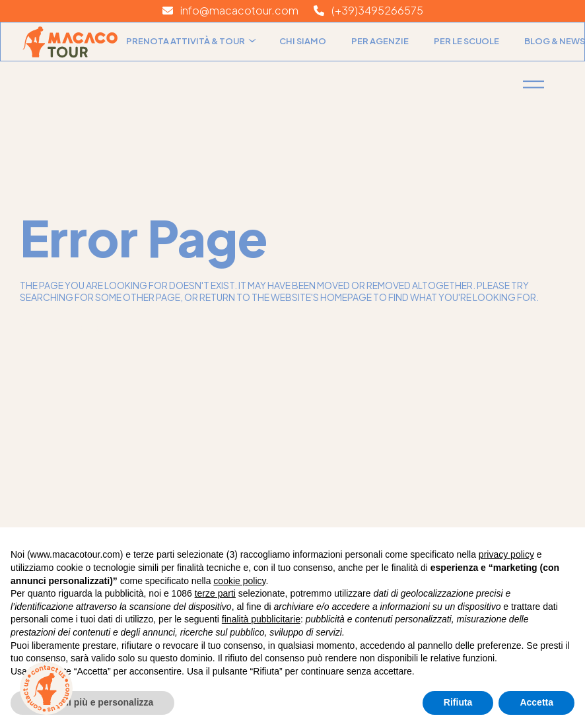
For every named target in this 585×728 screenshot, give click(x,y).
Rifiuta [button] (458, 702)
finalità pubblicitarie (261, 619)
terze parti (215, 593)
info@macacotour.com (230, 10)
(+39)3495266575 (368, 10)
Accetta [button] (536, 702)
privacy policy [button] (506, 554)
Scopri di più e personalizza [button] (92, 702)
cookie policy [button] (239, 581)
